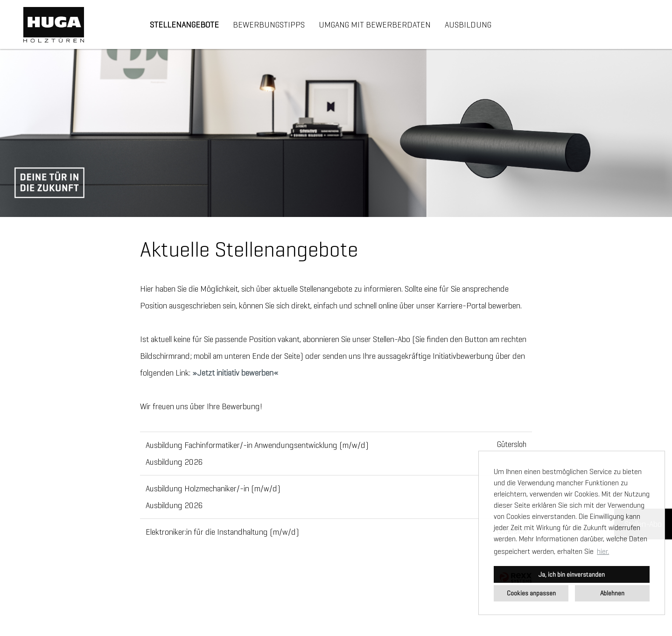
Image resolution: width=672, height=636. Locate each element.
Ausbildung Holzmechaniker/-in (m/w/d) (213, 489)
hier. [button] (603, 551)
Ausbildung (468, 25)
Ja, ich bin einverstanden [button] (572, 574)
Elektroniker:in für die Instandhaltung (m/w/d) (222, 532)
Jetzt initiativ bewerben (235, 373)
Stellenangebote (184, 25)
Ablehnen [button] (612, 593)
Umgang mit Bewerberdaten (375, 25)
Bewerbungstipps (269, 25)
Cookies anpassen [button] (531, 593)
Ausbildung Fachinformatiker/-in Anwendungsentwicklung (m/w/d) (257, 445)
